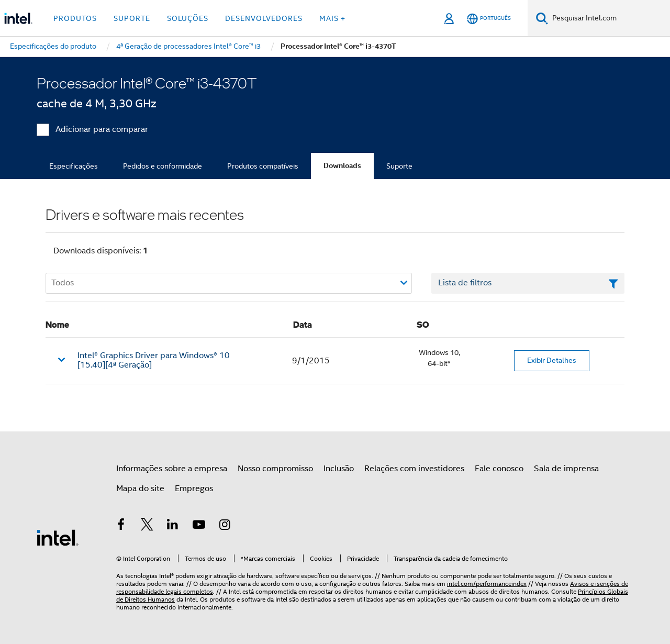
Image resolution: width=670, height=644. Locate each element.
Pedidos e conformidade (163, 166)
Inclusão (339, 469)
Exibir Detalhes (552, 360)
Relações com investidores (414, 469)
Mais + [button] (332, 18)
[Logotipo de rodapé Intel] (58, 537)
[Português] (489, 19)
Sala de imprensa (566, 469)
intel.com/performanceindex (487, 584)
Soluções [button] (188, 18)
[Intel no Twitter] (147, 526)
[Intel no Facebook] (121, 526)
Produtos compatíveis (263, 166)
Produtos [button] (75, 18)
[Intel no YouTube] (199, 526)
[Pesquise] (542, 18)
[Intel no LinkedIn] (173, 526)
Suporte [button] (132, 18)
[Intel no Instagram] (225, 526)
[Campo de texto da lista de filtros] (528, 283)
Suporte (399, 166)
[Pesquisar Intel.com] (609, 18)
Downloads (342, 166)
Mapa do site (140, 488)
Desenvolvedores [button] (264, 18)
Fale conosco (499, 469)
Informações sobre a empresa (172, 469)
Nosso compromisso (275, 469)
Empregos (194, 488)
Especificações (74, 166)
